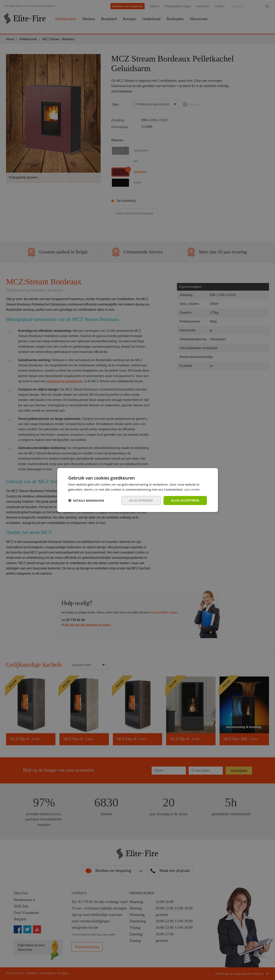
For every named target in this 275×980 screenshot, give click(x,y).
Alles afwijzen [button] (141, 500)
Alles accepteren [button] (185, 500)
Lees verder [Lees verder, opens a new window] (192, 489)
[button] (86, 500)
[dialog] (137, 490)
